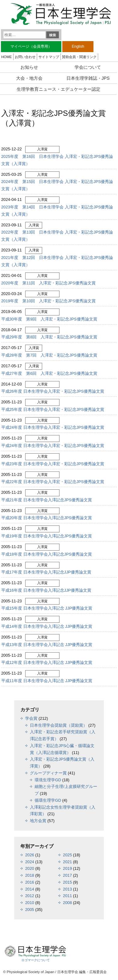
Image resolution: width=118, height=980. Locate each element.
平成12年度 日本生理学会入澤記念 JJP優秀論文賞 (47, 662)
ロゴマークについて (36, 960)
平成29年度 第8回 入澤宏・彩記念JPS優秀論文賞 (49, 337)
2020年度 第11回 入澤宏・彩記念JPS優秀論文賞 (48, 283)
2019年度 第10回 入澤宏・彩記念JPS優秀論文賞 (48, 301)
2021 (67, 862)
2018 (30, 875)
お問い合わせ (25, 57)
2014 (30, 889)
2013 (67, 889)
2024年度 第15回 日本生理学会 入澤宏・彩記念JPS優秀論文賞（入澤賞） (57, 185)
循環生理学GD (48, 800)
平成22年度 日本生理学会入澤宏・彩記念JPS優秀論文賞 (53, 482)
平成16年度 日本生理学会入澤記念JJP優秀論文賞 (46, 590)
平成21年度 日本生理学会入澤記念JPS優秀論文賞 (47, 500)
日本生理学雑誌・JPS (88, 78)
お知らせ (29, 67)
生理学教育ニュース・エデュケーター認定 (59, 89)
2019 (67, 868)
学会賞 (31, 718)
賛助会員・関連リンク (79, 57)
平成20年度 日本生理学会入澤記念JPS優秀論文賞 (47, 518)
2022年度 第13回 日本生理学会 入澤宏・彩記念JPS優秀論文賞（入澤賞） (57, 236)
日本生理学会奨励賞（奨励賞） (59, 725)
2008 (67, 903)
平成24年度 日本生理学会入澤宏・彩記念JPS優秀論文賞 (53, 427)
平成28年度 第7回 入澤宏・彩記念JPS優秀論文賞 (49, 355)
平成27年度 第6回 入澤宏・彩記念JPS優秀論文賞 (49, 373)
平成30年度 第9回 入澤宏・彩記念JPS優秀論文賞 (49, 319)
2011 (67, 896)
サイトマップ (49, 57)
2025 (67, 855)
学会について (88, 67)
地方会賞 (38, 821)
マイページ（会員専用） (31, 46)
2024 (30, 862)
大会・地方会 (29, 78)
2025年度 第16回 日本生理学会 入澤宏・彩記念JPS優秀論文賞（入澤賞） (57, 160)
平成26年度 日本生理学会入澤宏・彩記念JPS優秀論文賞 (53, 391)
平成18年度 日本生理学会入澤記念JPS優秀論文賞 (47, 554)
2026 (30, 855)
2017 (67, 875)
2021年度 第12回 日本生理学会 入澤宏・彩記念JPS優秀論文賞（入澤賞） (57, 261)
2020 (30, 868)
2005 (30, 910)
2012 (30, 896)
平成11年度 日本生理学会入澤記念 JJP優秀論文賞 (47, 681)
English (78, 46)
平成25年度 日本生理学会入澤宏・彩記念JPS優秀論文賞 (53, 409)
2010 (30, 903)
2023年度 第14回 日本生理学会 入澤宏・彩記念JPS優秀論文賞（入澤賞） (57, 211)
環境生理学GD (48, 780)
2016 (30, 882)
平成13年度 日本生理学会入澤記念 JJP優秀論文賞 (47, 645)
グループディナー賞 (48, 773)
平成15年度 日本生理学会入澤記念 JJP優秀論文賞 (47, 608)
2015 (67, 882)
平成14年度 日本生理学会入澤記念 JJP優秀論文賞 (47, 626)
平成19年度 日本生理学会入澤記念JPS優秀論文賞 (47, 536)
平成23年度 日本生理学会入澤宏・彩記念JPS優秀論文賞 (53, 464)
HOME (7, 57)
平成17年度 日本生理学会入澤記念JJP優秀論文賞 (46, 572)
